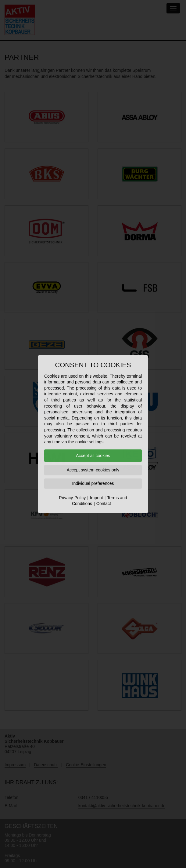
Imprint (97, 497)
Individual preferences (93, 483)
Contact (104, 504)
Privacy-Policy (72, 497)
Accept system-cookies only (93, 470)
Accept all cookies (93, 456)
